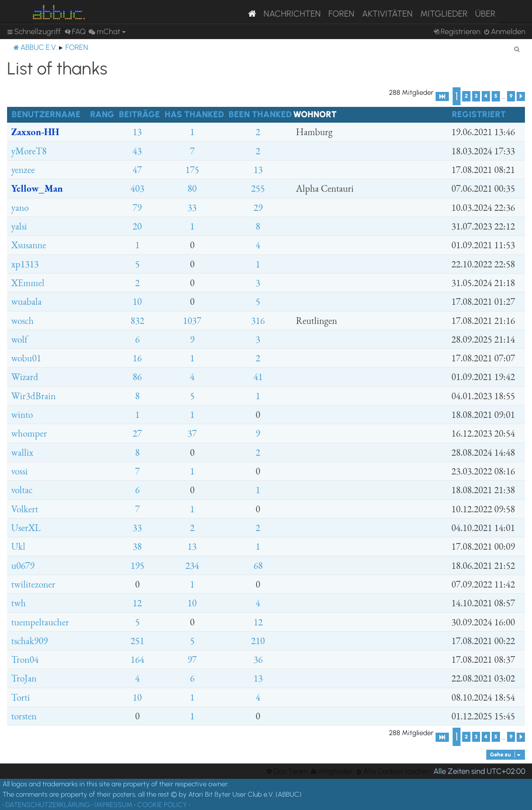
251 (137, 641)
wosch (22, 321)
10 (137, 301)
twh (18, 603)
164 (137, 659)
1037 (192, 321)
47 (137, 170)
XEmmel (28, 283)
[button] (442, 96)
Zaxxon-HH (35, 132)
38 (137, 546)
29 (258, 207)
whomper (29, 433)
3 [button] (476, 96)
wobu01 (26, 358)
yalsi (19, 226)
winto (22, 415)
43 (137, 151)
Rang (102, 114)
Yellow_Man (37, 188)
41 (258, 377)
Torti (21, 697)
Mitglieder (444, 14)
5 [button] (496, 96)
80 (192, 188)
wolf (19, 339)
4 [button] (486, 96)
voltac (22, 490)
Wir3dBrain (33, 396)
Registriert (479, 114)
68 (258, 566)
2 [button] (466, 96)
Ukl (18, 546)
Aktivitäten (387, 14)
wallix (22, 452)
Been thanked (260, 114)
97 (192, 659)
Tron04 (25, 659)
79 (137, 207)
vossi (20, 471)
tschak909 (30, 641)
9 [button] (511, 96)
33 (192, 207)
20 (137, 226)
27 (137, 433)
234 (192, 566)
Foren (341, 14)
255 (258, 188)
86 (137, 377)
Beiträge (139, 114)
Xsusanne (29, 245)
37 (192, 433)
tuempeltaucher (40, 622)
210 (258, 641)
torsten (24, 716)
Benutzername (46, 114)
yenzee (23, 170)
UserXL (26, 528)
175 (192, 170)
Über (485, 14)
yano (20, 207)
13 (137, 132)
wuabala (26, 301)
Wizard (25, 377)
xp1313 (25, 264)
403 (137, 188)
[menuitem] (75, 32)
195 (137, 566)
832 (137, 321)
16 (137, 358)
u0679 (23, 566)
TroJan (24, 678)
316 (258, 321)
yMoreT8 (29, 151)
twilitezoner (33, 584)
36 (258, 659)
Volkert (25, 509)
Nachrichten (292, 14)
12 (137, 603)
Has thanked (194, 114)
